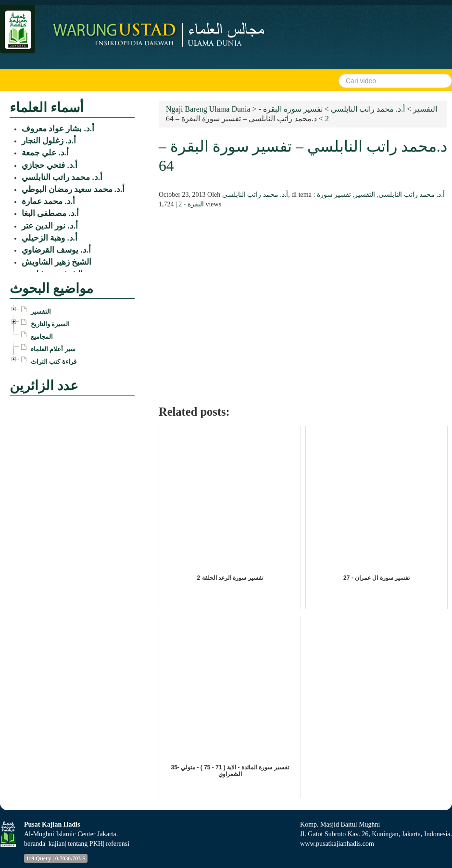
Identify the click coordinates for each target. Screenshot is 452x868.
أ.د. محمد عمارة (48, 201)
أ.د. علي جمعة (45, 153)
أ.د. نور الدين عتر (50, 226)
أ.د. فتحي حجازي (50, 165)
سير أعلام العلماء (53, 349)
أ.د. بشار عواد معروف (58, 129)
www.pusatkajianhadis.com (337, 844)
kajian (57, 844)
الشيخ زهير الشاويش (56, 262)
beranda (35, 844)
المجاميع (42, 337)
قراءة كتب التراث (54, 362)
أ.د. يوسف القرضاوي (56, 250)
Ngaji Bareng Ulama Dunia (208, 109)
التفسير (365, 195)
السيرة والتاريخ (50, 324)
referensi (118, 844)
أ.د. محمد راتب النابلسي (255, 195)
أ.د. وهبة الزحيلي (50, 238)
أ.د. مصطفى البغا (50, 213)
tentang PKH (85, 844)
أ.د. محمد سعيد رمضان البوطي (73, 189)
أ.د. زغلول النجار (49, 141)
